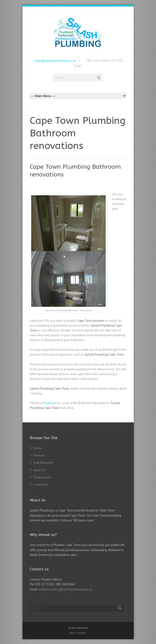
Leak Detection (43, 463)
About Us (40, 470)
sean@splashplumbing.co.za (55, 61)
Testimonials (42, 477)
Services (39, 455)
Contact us (41, 485)
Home (37, 448)
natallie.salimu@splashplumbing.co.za (65, 589)
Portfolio (50, 403)
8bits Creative (78, 633)
